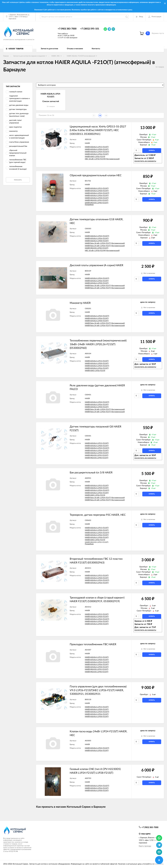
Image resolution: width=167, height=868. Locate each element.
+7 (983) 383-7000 (67, 29)
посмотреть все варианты (145, 161)
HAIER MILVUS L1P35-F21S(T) (97, 200)
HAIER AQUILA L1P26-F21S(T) (97, 154)
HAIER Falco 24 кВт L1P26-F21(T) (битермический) (105, 246)
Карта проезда (145, 846)
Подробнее (89, 205)
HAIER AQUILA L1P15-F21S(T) (97, 147)
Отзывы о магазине (75, 49)
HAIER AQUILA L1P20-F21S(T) (97, 149)
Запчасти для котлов (49, 49)
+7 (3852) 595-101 (90, 29)
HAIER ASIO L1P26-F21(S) (95, 157)
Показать (18, 180)
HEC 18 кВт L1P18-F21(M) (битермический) (102, 159)
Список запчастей (51, 101)
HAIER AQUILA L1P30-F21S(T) (97, 198)
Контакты (96, 49)
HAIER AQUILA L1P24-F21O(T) (97, 152)
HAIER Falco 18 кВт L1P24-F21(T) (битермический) (105, 243)
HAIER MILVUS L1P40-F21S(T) (97, 203)
